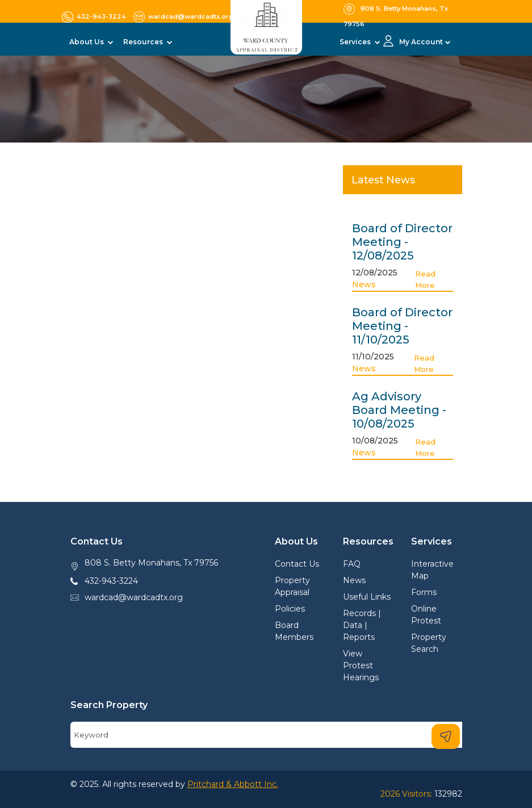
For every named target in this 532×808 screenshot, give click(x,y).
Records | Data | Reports (362, 625)
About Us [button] (87, 42)
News (364, 284)
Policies (290, 609)
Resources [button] (144, 42)
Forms (424, 592)
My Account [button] (421, 42)
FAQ (352, 564)
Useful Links (367, 597)
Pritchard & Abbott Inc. (233, 784)
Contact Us (297, 564)
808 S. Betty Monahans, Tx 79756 (151, 563)
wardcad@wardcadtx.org (134, 597)
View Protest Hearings (361, 665)
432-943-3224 (111, 581)
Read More (425, 279)
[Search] (266, 735)
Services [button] (356, 42)
